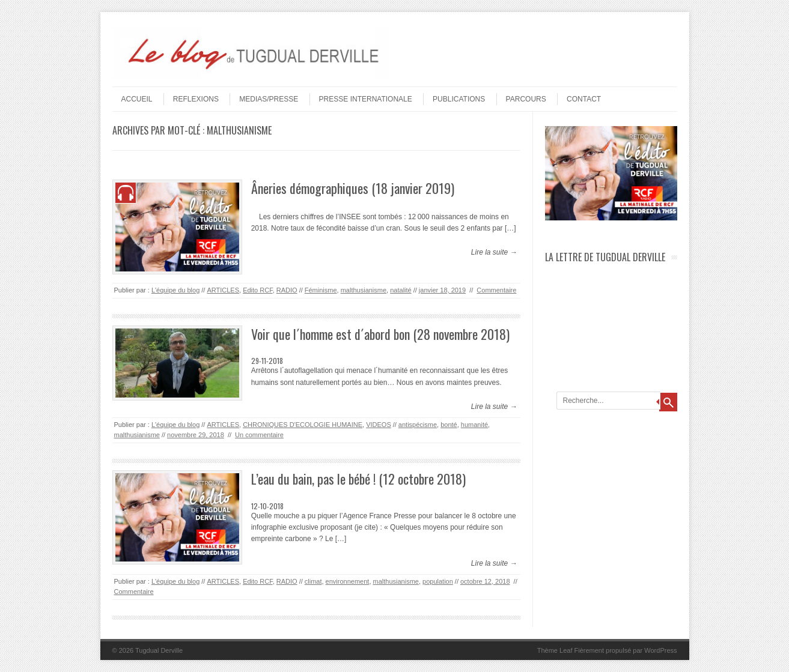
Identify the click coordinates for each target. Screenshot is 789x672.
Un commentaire (259, 435)
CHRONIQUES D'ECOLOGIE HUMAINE (303, 425)
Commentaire (496, 290)
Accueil (137, 99)
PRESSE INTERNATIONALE (366, 99)
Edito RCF (258, 290)
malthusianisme (364, 290)
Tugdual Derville (159, 650)
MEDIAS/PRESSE (269, 99)
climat (313, 581)
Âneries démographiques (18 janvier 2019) (353, 188)
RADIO (287, 290)
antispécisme (418, 425)
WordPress (660, 650)
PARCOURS (526, 99)
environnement (348, 581)
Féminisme (321, 290)
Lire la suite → (494, 252)
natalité (401, 290)
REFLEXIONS (196, 99)
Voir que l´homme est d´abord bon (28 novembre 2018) (380, 334)
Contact (584, 99)
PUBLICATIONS (459, 99)
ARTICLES (223, 290)
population (438, 581)
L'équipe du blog (175, 290)
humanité (474, 425)
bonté (449, 425)
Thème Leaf (555, 650)
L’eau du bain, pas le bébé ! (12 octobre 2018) (358, 479)
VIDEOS (379, 425)
